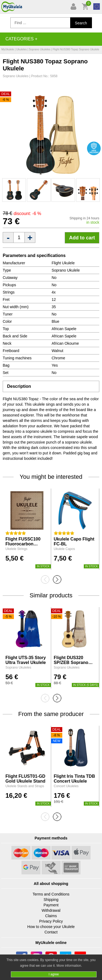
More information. (69, 966)
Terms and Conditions (51, 894)
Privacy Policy (51, 921)
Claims (51, 916)
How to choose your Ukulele (51, 927)
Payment (51, 905)
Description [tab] (19, 386)
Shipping (51, 900)
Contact (51, 932)
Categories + (21, 39)
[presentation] (47, 579)
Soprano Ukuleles (40, 49)
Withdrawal (51, 910)
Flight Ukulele (63, 263)
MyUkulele (8, 49)
